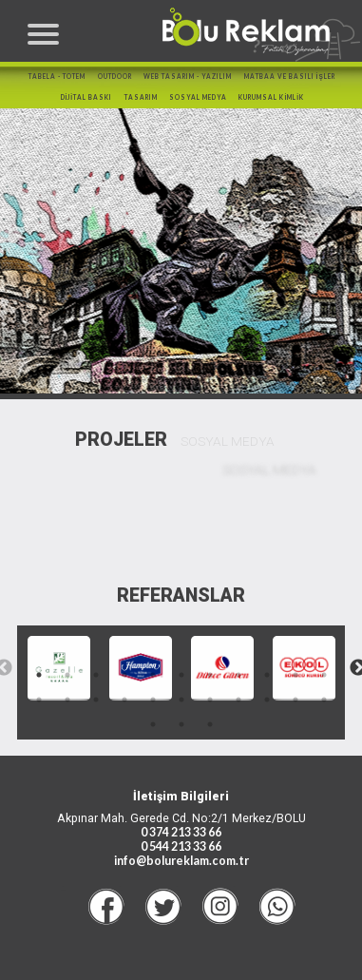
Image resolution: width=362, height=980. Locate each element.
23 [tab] (153, 724)
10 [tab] (295, 675)
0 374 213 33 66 (181, 832)
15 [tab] (124, 700)
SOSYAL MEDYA (198, 97)
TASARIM (141, 97)
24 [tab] (181, 724)
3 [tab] (96, 675)
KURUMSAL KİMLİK (271, 97)
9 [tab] (267, 675)
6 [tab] (181, 675)
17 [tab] (181, 700)
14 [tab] (96, 700)
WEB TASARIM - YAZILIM (188, 77)
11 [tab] (324, 675)
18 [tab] (210, 700)
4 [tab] (124, 675)
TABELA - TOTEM (57, 77)
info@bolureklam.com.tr (181, 861)
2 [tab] (67, 675)
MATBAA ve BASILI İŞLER (290, 77)
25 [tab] (210, 724)
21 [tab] (295, 700)
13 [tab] (67, 700)
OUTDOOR (115, 77)
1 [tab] (39, 675)
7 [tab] (210, 675)
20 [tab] (267, 700)
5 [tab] (153, 675)
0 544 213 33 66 (181, 846)
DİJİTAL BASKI (87, 97)
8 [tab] (238, 675)
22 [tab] (324, 700)
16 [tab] (153, 700)
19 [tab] (238, 700)
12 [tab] (39, 700)
